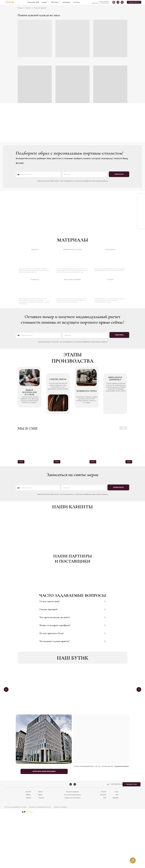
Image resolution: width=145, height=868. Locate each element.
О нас (117, 845)
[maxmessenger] (122, 2)
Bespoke (116, 851)
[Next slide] (139, 743)
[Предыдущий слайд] (121, 428)
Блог (105, 851)
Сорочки (41, 851)
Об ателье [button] (55, 2)
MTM (117, 848)
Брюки (40, 848)
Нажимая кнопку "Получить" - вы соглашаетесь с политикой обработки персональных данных (73, 342)
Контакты (77, 2)
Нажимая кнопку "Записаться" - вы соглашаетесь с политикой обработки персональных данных (72, 181)
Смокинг (28, 851)
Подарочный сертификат (72, 851)
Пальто (41, 845)
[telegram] (118, 2)
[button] (134, 2)
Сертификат (66, 2)
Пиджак (28, 848)
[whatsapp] (114, 2)
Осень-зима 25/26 (33, 2)
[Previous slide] (6, 743)
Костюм (28, 845)
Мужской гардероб (40, 8)
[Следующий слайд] (125, 428)
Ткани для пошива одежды (72, 848)
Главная (20, 8)
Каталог (45, 2)
